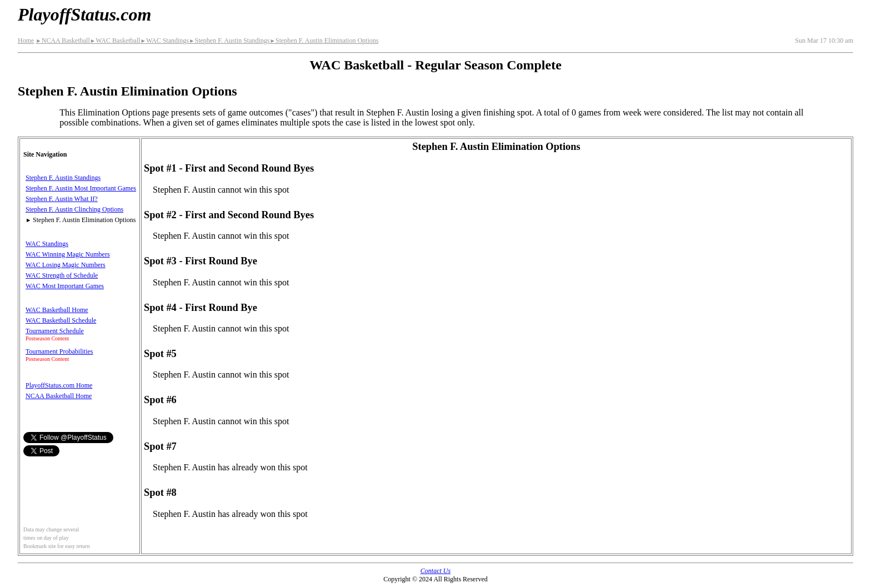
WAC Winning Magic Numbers (68, 254)
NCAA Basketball (62, 41)
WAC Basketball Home (57, 310)
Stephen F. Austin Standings (229, 41)
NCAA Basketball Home (59, 396)
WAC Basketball (115, 41)
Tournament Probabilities (59, 351)
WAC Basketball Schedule (61, 320)
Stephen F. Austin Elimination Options (324, 41)
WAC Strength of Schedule (62, 275)
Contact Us (436, 571)
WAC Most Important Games (65, 286)
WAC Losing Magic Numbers (66, 265)
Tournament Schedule (55, 331)
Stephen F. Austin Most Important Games (81, 188)
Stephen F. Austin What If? (62, 199)
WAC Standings (165, 41)
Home (26, 41)
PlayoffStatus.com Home (59, 385)
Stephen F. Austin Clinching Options (74, 209)
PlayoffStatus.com (84, 14)
